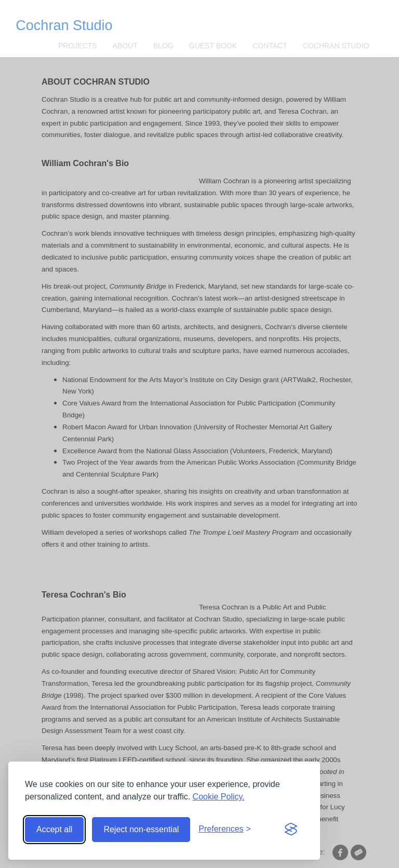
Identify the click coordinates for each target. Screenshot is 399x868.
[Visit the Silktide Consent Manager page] (291, 830)
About (125, 46)
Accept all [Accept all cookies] (54, 829)
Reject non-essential (141, 829)
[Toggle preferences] (225, 829)
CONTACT (270, 46)
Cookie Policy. (219, 797)
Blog (163, 46)
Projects (78, 46)
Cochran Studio (64, 25)
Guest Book (213, 46)
